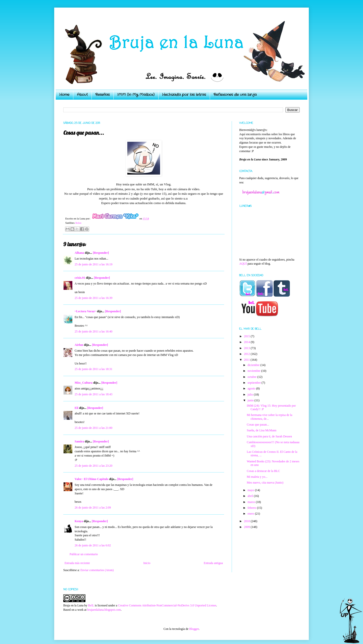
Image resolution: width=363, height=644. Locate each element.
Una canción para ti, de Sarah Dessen (269, 436)
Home (64, 95)
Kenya (79, 521)
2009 (247, 527)
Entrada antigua (213, 563)
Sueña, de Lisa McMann (262, 430)
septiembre (255, 383)
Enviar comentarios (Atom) (97, 570)
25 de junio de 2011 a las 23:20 (94, 466)
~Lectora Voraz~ (85, 311)
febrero (252, 508)
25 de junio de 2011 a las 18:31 (94, 369)
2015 (247, 336)
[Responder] (101, 253)
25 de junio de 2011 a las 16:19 (94, 264)
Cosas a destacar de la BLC (263, 471)
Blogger (194, 629)
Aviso (78, 223)
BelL (91, 605)
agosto (252, 388)
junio (251, 400)
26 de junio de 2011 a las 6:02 (93, 545)
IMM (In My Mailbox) (136, 95)
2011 (247, 360)
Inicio (147, 563)
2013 (247, 348)
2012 (247, 354)
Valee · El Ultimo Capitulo (92, 479)
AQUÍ (243, 264)
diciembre (254, 365)
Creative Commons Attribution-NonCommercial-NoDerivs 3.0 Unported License (167, 605)
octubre (252, 377)
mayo (251, 490)
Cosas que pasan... (258, 425)
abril (251, 496)
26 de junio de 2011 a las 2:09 (93, 508)
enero (251, 514)
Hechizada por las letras (184, 95)
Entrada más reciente (77, 563)
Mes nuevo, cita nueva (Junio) (265, 483)
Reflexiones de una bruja (235, 95)
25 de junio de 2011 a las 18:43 (94, 394)
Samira (79, 441)
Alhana (79, 253)
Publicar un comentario (84, 554)
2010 (247, 521)
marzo (252, 502)
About (82, 95)
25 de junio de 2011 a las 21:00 (94, 428)
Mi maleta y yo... (257, 477)
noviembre (254, 371)
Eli (77, 408)
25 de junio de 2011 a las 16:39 (94, 298)
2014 (247, 342)
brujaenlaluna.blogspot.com (104, 610)
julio (251, 395)
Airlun (79, 345)
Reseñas (102, 95)
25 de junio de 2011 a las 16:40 (94, 331)
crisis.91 (80, 278)
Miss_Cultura (84, 383)
